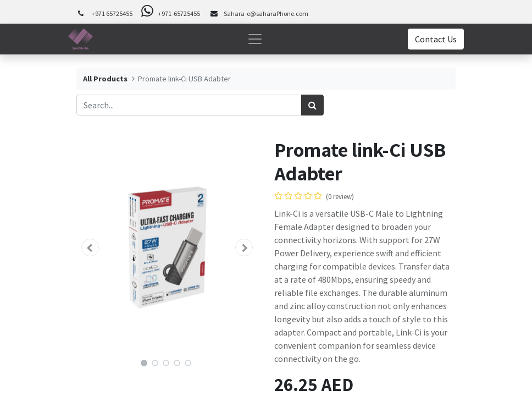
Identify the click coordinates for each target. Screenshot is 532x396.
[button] (90, 248)
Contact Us (436, 39)
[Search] (312, 105)
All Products (105, 79)
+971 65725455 (112, 13)
